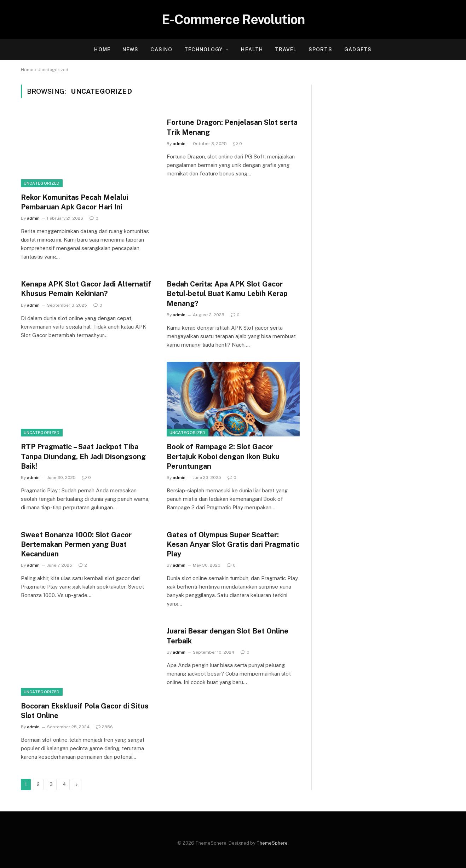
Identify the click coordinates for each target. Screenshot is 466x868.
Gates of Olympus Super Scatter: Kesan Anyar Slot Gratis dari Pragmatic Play (233, 544)
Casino (161, 50)
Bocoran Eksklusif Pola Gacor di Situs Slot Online (85, 711)
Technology (203, 50)
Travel (286, 50)
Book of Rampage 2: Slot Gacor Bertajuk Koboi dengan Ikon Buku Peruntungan (223, 456)
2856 (104, 727)
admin (33, 218)
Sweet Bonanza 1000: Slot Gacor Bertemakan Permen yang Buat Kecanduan (76, 544)
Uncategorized (42, 183)
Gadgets (358, 50)
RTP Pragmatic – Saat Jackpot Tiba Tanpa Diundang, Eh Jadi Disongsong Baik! (83, 456)
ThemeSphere (272, 843)
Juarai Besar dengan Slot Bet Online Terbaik (228, 636)
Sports (320, 50)
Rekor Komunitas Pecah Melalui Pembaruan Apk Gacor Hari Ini (75, 202)
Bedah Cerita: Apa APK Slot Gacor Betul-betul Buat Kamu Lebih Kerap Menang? (227, 294)
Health (252, 50)
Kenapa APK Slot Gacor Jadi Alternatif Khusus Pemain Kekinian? (86, 289)
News (130, 50)
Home (102, 50)
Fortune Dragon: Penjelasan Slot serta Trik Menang (232, 127)
